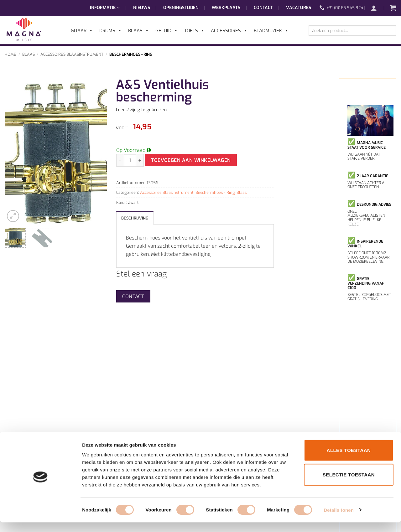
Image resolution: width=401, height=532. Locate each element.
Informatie (105, 8)
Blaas (29, 54)
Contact (263, 8)
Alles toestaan (349, 460)
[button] (377, 8)
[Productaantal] (130, 160)
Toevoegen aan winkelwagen (191, 160)
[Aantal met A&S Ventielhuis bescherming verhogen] (140, 160)
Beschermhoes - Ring (131, 54)
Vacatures (299, 8)
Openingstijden (181, 8)
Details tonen (339, 520)
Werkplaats (226, 8)
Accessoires (229, 31)
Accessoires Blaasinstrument (72, 54)
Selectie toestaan (349, 484)
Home (10, 54)
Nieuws (142, 8)
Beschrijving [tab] (135, 218)
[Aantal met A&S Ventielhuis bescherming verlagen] (120, 160)
